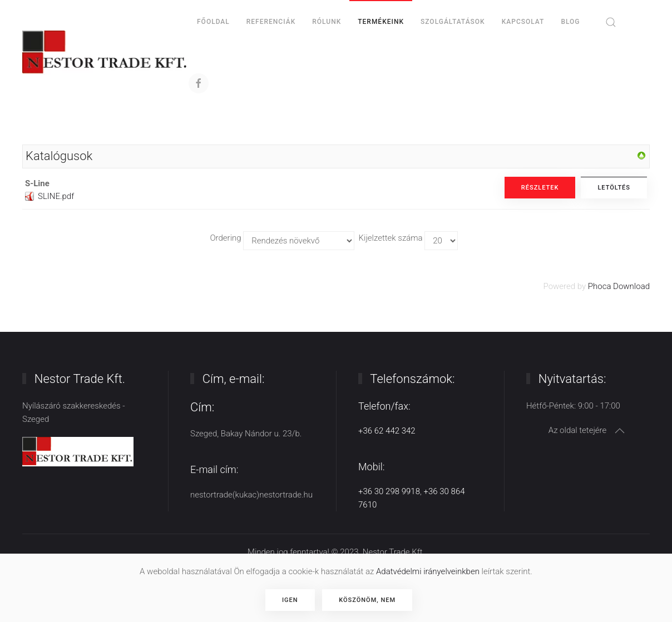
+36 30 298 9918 (389, 491)
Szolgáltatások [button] (453, 22)
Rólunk (327, 22)
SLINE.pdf (56, 196)
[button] (611, 22)
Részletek (540, 188)
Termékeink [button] (381, 22)
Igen (290, 600)
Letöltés (614, 188)
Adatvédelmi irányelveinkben (428, 571)
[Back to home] (105, 53)
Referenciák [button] (271, 22)
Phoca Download (619, 286)
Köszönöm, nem (367, 600)
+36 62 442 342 (387, 431)
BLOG (570, 22)
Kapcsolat (523, 22)
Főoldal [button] (213, 22)
